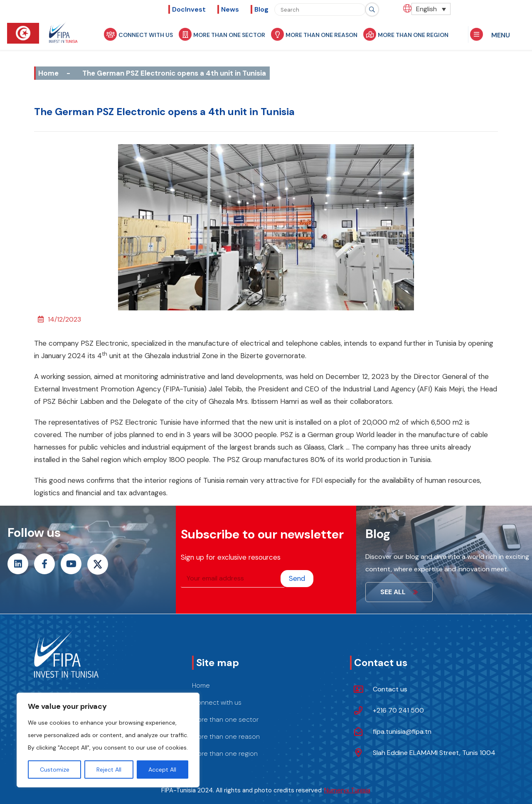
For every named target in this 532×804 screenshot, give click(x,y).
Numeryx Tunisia (347, 790)
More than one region (409, 34)
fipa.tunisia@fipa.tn (402, 731)
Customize (55, 770)
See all (399, 592)
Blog (261, 9)
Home (48, 73)
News (230, 9)
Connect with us (142, 34)
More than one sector (225, 34)
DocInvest (189, 9)
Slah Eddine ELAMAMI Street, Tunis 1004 (434, 753)
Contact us (390, 689)
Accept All (162, 770)
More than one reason (318, 34)
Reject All (109, 770)
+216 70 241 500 (398, 710)
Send (297, 578)
